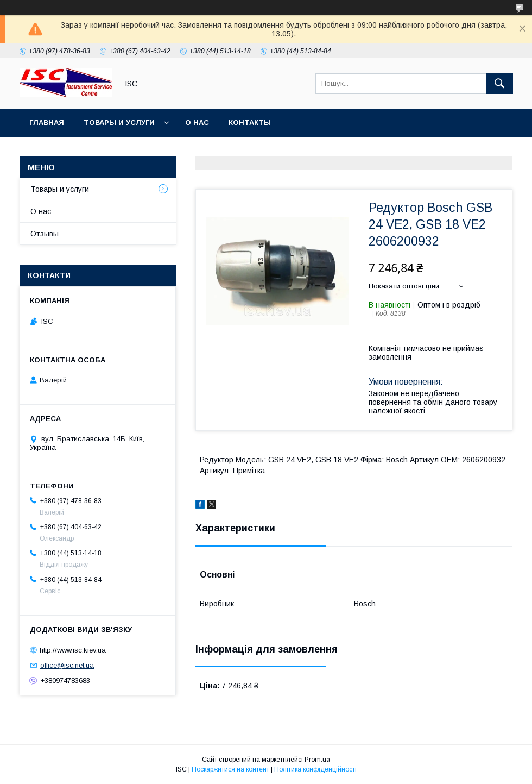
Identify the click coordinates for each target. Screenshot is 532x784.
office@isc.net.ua (67, 665)
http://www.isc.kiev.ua (73, 650)
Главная (47, 123)
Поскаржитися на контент (230, 769)
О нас (197, 123)
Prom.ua (317, 760)
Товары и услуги (119, 123)
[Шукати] (499, 84)
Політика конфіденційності (315, 769)
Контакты (250, 123)
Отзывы (45, 234)
